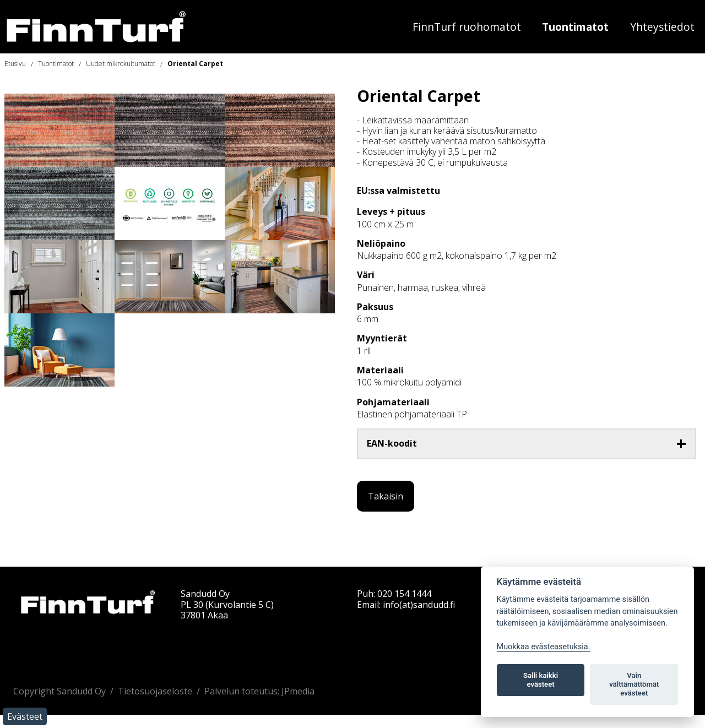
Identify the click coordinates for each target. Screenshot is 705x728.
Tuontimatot (575, 27)
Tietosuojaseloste (155, 691)
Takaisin (386, 496)
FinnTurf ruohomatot (467, 27)
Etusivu (15, 64)
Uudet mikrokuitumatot (121, 64)
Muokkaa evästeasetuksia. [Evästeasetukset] (544, 647)
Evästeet (25, 716)
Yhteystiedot (662, 27)
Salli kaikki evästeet (541, 680)
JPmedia (298, 691)
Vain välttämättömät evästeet (634, 684)
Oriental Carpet (195, 64)
